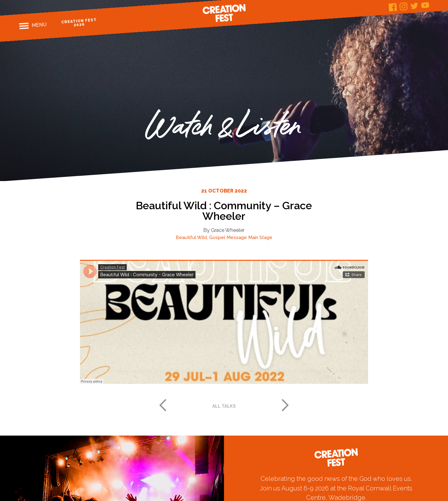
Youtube (425, 5)
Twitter (414, 6)
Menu (39, 25)
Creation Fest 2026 (79, 22)
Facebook (393, 7)
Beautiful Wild (191, 237)
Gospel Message (228, 237)
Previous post (163, 405)
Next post (285, 405)
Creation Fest (224, 13)
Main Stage (260, 237)
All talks (224, 406)
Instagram (404, 7)
